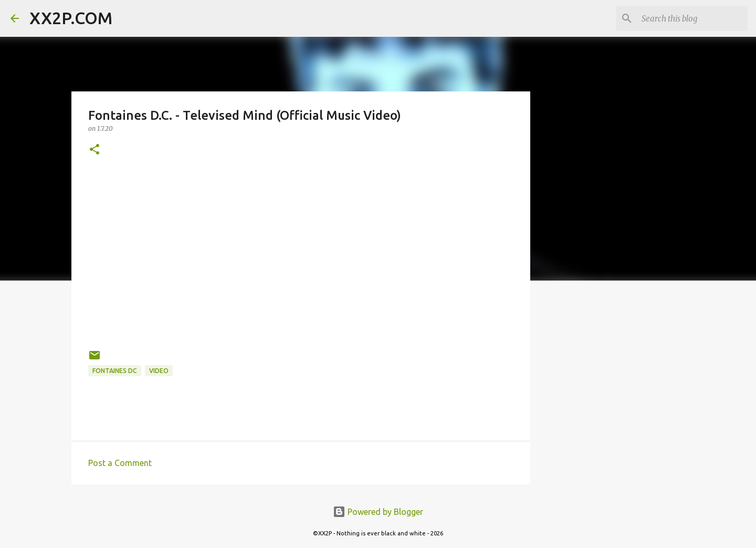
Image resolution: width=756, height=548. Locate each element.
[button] (94, 150)
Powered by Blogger (378, 512)
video (159, 371)
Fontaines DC (115, 371)
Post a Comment (120, 463)
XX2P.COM (71, 18)
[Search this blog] (692, 18)
